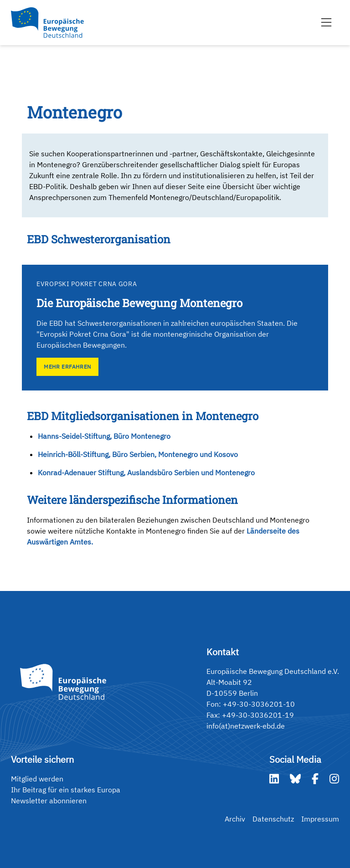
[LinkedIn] (274, 779)
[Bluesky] (295, 779)
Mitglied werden (37, 779)
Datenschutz (273, 819)
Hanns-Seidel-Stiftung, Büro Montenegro (104, 436)
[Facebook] (315, 779)
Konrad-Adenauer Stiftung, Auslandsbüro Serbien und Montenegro (146, 473)
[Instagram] (334, 779)
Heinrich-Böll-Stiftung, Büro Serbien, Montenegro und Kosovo (138, 454)
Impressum (320, 819)
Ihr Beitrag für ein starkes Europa (66, 790)
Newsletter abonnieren (49, 801)
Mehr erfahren (67, 367)
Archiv (235, 819)
